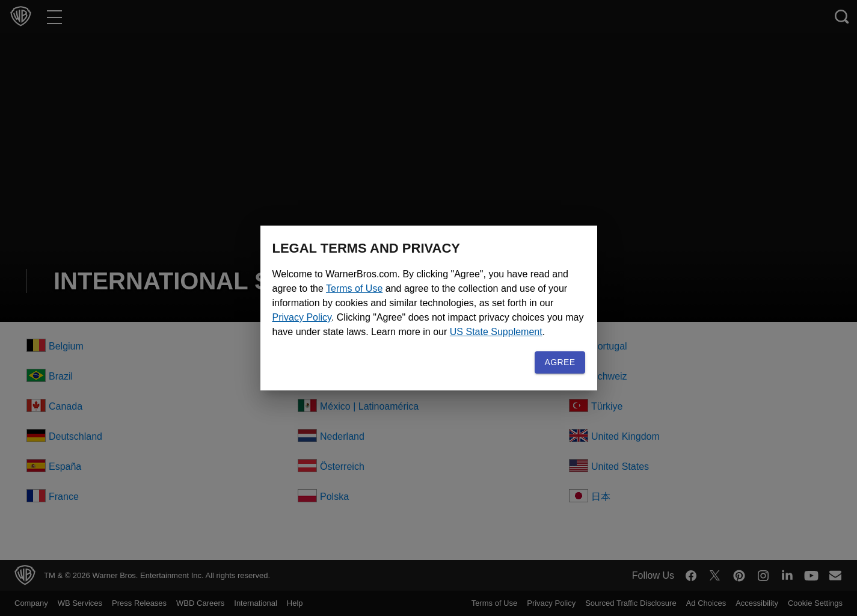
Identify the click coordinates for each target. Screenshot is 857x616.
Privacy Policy (469, 310)
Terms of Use (417, 281)
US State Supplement (475, 339)
